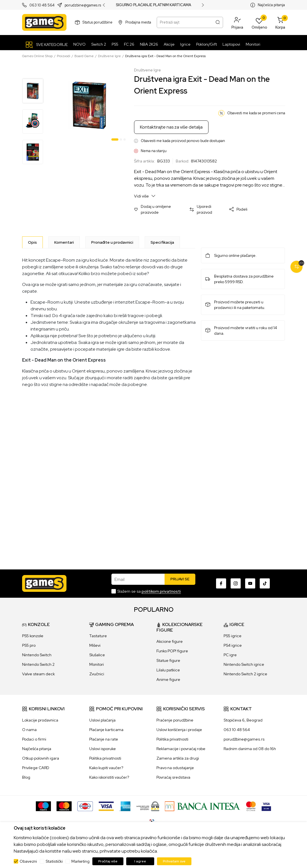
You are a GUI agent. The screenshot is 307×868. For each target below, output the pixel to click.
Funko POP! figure (172, 651)
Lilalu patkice (168, 670)
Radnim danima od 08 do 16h (250, 749)
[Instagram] (236, 583)
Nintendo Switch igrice (244, 664)
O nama (29, 730)
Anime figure (168, 679)
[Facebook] (221, 583)
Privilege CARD (36, 768)
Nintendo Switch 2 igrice (245, 674)
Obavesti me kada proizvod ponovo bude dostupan (183, 141)
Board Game (84, 56)
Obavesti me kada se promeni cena (256, 113)
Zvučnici (97, 674)
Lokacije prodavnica (40, 720)
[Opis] (32, 242)
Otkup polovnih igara (41, 758)
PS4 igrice (233, 645)
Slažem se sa (149, 591)
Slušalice (97, 655)
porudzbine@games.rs (83, 5)
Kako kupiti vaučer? (106, 768)
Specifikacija (162, 242)
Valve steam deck (38, 674)
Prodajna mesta (138, 22)
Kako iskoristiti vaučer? (109, 777)
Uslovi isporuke (103, 749)
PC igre (230, 655)
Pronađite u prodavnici (112, 242)
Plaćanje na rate (104, 739)
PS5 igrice (233, 636)
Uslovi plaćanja (102, 720)
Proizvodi (64, 56)
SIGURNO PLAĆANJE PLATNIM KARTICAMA (153, 5)
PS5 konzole (33, 636)
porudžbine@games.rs (244, 739)
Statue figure (168, 660)
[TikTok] (265, 583)
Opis (32, 242)
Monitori (97, 664)
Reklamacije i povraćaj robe (181, 749)
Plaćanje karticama (106, 730)
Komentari (64, 242)
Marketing (80, 861)
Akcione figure (170, 641)
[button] (237, 22)
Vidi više (145, 196)
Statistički (54, 861)
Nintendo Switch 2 (38, 664)
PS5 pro (29, 645)
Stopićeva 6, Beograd (243, 720)
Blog (26, 777)
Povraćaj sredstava (173, 777)
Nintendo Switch (37, 655)
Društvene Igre (109, 56)
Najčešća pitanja (271, 5)
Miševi (95, 645)
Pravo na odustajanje (175, 768)
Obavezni (28, 861)
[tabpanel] (89, 105)
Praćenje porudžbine (175, 720)
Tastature (98, 636)
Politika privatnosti (105, 758)
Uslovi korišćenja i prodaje (179, 730)
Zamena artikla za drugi (178, 758)
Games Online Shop (37, 56)
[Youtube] (250, 583)
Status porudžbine (98, 22)
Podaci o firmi (34, 739)
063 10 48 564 (42, 5)
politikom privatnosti (161, 591)
